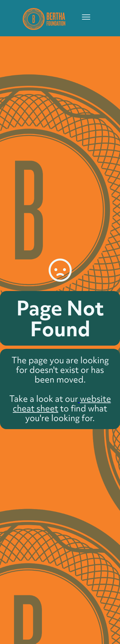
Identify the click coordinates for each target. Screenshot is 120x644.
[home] (42, 18)
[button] (83, 17)
